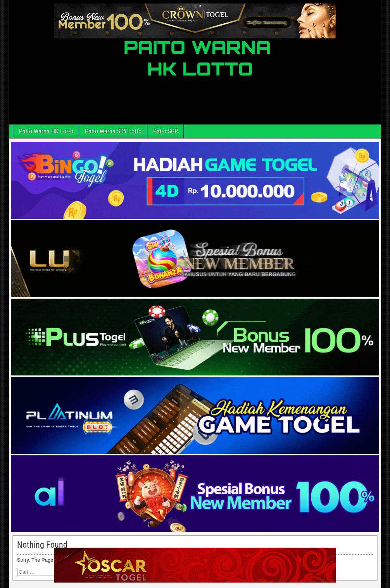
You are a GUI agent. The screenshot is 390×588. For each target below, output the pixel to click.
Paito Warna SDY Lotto (113, 131)
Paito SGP (166, 131)
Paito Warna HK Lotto (46, 131)
